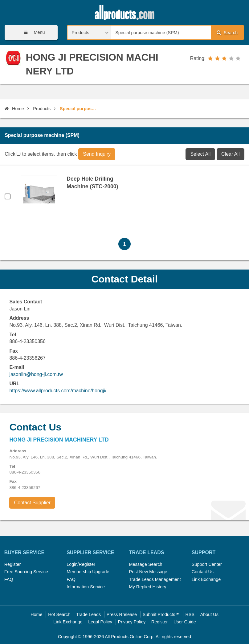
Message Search (146, 564)
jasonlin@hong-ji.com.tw (36, 374)
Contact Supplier (32, 503)
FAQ (9, 579)
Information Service (86, 587)
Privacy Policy (132, 622)
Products (42, 109)
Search (227, 32)
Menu (32, 32)
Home (14, 109)
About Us (209, 614)
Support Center (207, 564)
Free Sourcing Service (26, 572)
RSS (190, 614)
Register (13, 564)
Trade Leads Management (155, 579)
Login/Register (81, 564)
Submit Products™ (161, 614)
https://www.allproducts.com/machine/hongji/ (58, 391)
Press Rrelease (122, 614)
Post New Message (148, 572)
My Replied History (148, 587)
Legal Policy (100, 622)
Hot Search (59, 614)
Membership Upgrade (88, 572)
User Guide (185, 622)
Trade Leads (88, 614)
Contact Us (203, 572)
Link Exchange (206, 579)
